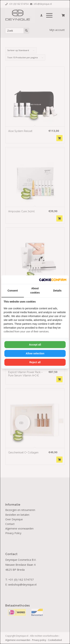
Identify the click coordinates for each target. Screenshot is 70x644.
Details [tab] (57, 291)
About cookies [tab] (35, 290)
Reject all (35, 362)
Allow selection (35, 353)
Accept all (35, 345)
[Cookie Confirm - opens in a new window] (53, 280)
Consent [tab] (13, 291)
